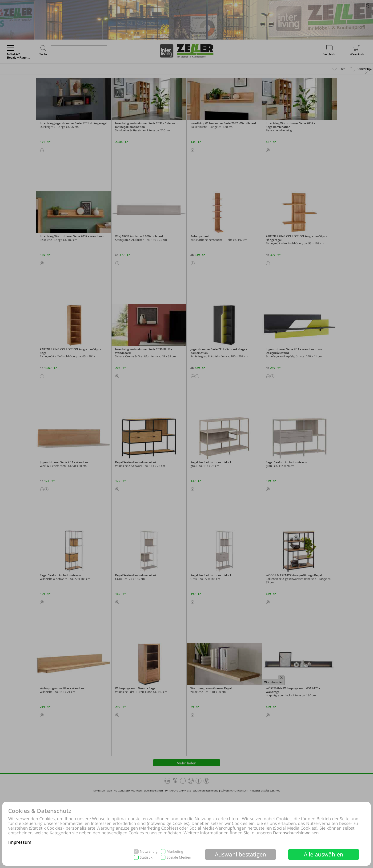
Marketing (175, 851)
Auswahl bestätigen (241, 854)
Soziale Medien (179, 857)
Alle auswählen (324, 854)
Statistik (146, 857)
